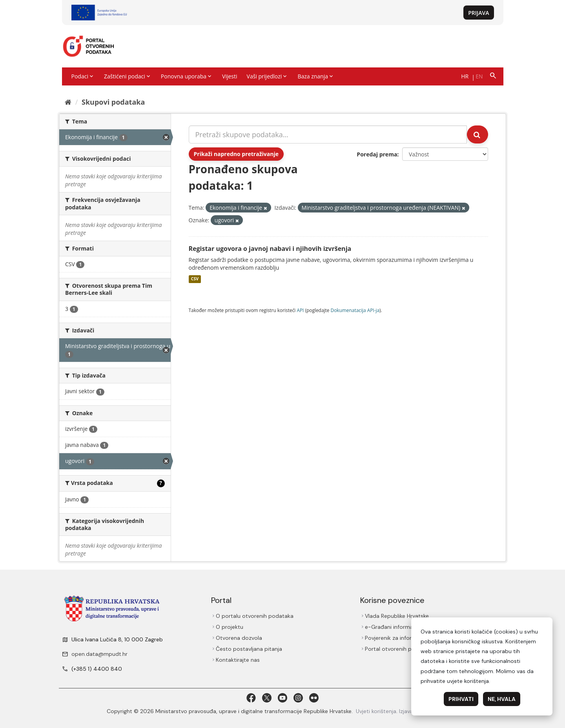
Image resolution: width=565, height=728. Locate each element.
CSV (195, 279)
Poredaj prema (377, 154)
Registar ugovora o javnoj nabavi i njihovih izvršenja (270, 249)
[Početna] (68, 102)
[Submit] (478, 134)
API (300, 310)
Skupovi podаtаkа (113, 102)
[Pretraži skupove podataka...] (328, 134)
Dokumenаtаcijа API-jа (355, 310)
